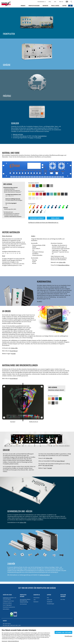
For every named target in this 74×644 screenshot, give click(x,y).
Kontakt (13, 354)
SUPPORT (64, 6)
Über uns (61, 2)
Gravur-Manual (60, 461)
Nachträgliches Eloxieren (15, 216)
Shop (50, 2)
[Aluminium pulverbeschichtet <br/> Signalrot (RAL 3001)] (41, 194)
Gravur (31, 138)
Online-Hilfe (62, 262)
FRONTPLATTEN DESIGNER (34, 6)
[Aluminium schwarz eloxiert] (48, 186)
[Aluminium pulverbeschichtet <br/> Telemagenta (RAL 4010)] (37, 194)
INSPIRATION (45, 6)
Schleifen (7, 216)
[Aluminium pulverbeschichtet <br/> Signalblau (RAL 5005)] (48, 194)
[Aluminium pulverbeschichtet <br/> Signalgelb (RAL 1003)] (34, 194)
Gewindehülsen (42, 136)
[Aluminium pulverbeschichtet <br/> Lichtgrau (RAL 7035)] (34, 198)
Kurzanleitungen (51, 604)
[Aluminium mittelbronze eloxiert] (44, 186)
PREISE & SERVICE (55, 6)
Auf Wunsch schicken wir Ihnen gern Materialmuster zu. (43, 223)
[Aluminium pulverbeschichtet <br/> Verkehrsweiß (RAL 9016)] (41, 198)
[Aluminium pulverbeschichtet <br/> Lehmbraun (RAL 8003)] (59, 194)
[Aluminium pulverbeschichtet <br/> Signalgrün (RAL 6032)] (55, 194)
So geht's (40, 301)
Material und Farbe (18, 134)
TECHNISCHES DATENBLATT (37, 218)
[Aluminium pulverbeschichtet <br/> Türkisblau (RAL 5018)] (52, 194)
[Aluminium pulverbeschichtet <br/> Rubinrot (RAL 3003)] (44, 194)
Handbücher (50, 602)
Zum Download (23, 604)
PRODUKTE (23, 6)
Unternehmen (36, 598)
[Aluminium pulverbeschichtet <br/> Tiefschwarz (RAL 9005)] (62, 194)
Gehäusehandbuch (45, 575)
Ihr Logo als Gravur (48, 465)
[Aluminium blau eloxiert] (37, 186)
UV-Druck (38, 138)
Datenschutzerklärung (13, 641)
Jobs (55, 2)
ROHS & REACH (55, 218)
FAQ (48, 598)
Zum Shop (63, 599)
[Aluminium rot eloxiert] (34, 186)
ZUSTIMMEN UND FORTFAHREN (63, 632)
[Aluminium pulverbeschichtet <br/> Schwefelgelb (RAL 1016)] (30, 194)
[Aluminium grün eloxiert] (41, 186)
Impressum (36, 602)
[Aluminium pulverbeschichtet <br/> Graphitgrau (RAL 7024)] (66, 194)
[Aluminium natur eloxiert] (52, 186)
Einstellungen (68, 636)
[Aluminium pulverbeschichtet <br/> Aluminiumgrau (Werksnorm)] (30, 198)
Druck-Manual (14, 351)
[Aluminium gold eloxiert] (30, 186)
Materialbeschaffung (64, 265)
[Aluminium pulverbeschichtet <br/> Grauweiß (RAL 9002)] (37, 198)
